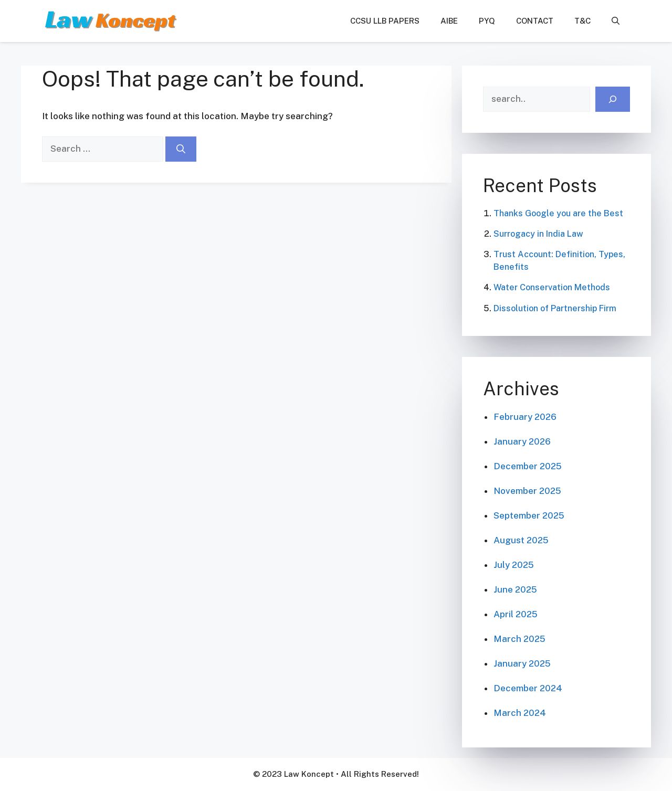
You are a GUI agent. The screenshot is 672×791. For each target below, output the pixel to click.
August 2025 (521, 540)
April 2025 (516, 614)
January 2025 (522, 663)
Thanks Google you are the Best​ (558, 213)
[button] (616, 21)
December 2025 (528, 466)
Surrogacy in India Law (538, 234)
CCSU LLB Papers (385, 21)
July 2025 (514, 565)
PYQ (487, 21)
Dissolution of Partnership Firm (555, 308)
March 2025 (519, 639)
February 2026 (525, 417)
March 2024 (520, 713)
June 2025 (515, 589)
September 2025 (529, 515)
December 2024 (528, 688)
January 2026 (522, 441)
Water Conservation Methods (552, 287)
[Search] (181, 149)
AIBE (449, 21)
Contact (535, 21)
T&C (582, 21)
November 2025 (527, 491)
